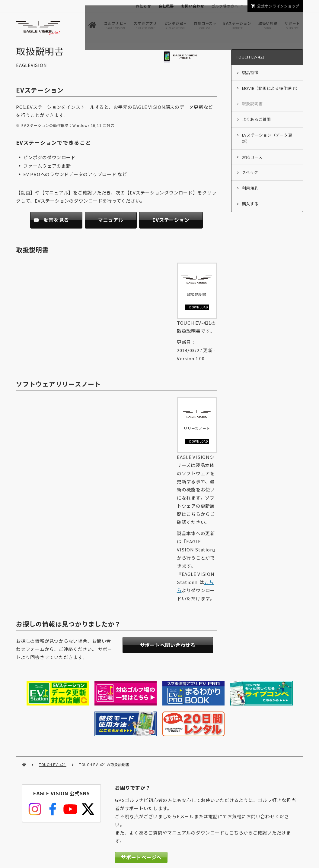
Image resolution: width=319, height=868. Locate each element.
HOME (24, 731)
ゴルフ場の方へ (225, 6)
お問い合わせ (193, 6)
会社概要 (166, 6)
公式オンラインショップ (278, 6)
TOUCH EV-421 (53, 731)
